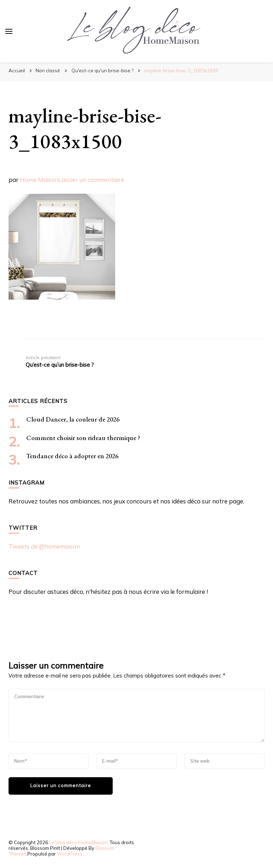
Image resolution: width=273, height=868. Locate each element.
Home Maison (39, 180)
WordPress (69, 854)
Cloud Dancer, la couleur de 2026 (73, 419)
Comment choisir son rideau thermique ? (83, 438)
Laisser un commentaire (91, 180)
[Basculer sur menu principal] (9, 31)
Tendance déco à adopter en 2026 (72, 456)
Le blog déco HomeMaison (78, 842)
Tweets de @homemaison (44, 546)
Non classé (48, 70)
